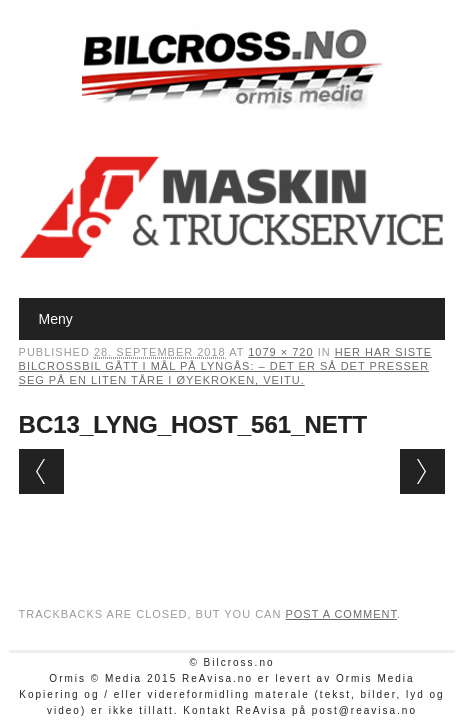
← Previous (41, 471)
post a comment (341, 614)
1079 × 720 (280, 352)
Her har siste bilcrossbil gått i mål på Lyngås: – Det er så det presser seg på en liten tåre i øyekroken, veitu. (226, 366)
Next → (422, 471)
